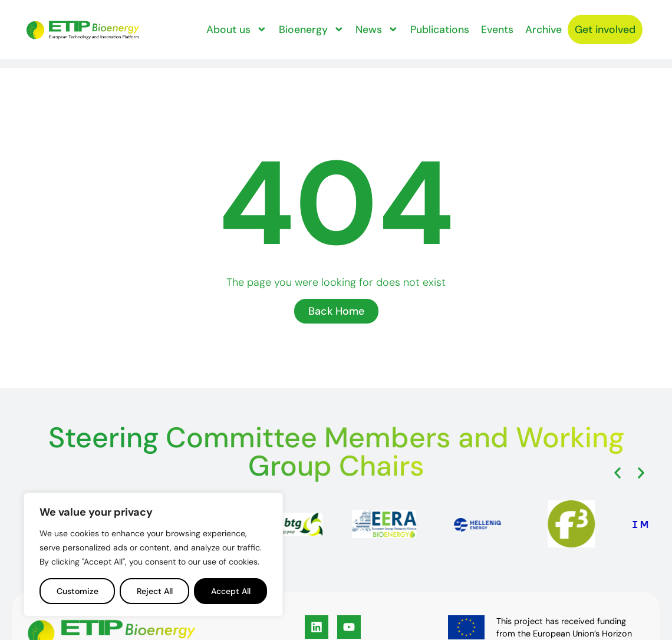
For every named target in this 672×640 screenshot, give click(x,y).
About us (250, 19)
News (390, 19)
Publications (452, 19)
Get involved (251, 48)
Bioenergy (324, 19)
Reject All (155, 591)
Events (510, 19)
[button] (617, 473)
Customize (78, 591)
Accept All (231, 591)
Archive (556, 19)
